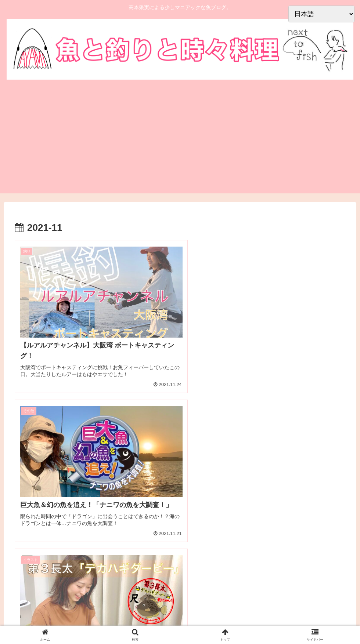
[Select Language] (321, 14)
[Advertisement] (180, 138)
